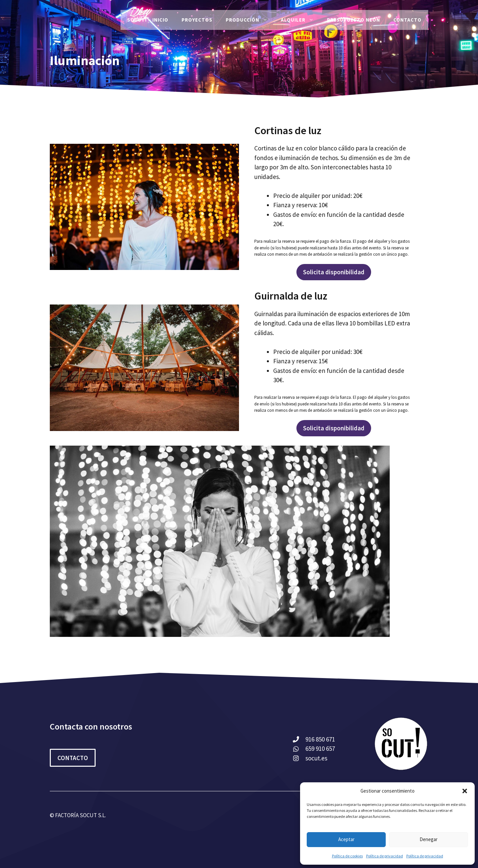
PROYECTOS (197, 20)
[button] (465, 791)
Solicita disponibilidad (334, 272)
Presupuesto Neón (354, 20)
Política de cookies (347, 856)
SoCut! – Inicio (148, 20)
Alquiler (301, 20)
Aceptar (346, 839)
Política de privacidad (385, 856)
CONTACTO (73, 758)
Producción (250, 20)
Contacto (407, 20)
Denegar (429, 839)
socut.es (316, 758)
